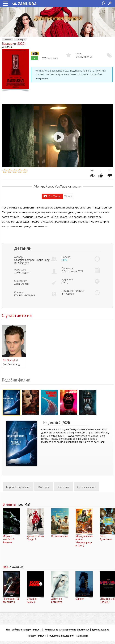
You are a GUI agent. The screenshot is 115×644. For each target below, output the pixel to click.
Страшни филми (87, 487)
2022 (65, 260)
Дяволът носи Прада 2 (58, 18)
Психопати (63, 487)
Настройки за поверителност (23, 630)
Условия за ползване (61, 636)
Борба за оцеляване (18, 487)
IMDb (34, 53)
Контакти (82, 636)
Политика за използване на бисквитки (66, 630)
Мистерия (44, 487)
